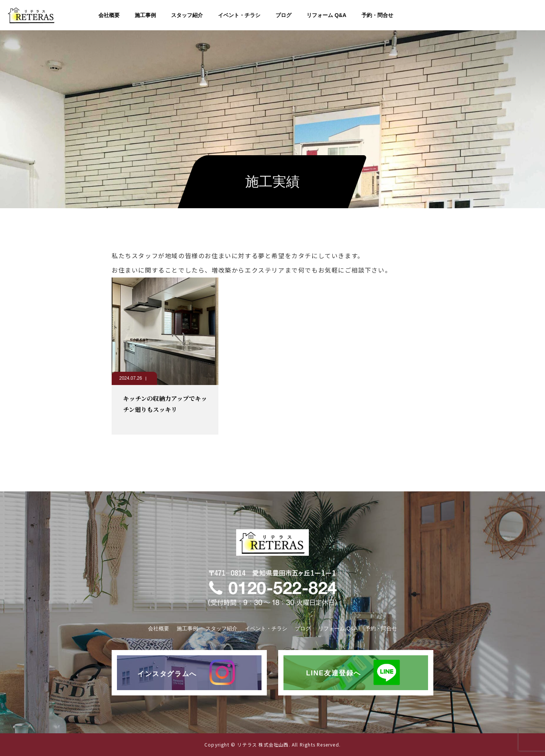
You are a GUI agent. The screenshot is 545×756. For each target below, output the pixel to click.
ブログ (283, 15)
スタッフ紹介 (187, 15)
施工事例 (145, 15)
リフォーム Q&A (326, 15)
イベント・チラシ (239, 15)
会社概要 (109, 15)
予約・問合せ (377, 15)
